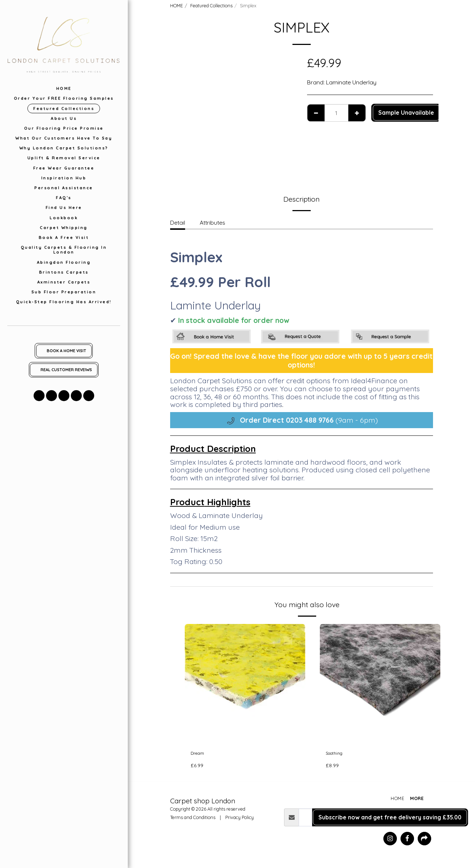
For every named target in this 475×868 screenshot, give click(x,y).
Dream (200, 754)
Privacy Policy (240, 820)
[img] (245, 684)
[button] (39, 396)
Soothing (338, 754)
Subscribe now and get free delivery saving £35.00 (390, 820)
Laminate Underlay (351, 82)
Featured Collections (211, 5)
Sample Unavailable (406, 113)
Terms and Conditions (193, 820)
